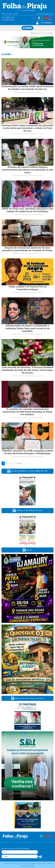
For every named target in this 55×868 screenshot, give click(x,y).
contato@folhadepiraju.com (45, 14)
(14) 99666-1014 (8, 17)
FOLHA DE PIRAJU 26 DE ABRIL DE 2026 (28, 471)
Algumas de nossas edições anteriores (28, 698)
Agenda (28, 550)
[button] (45, 23)
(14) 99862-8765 (8, 20)
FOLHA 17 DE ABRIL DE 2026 (28, 510)
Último (19, 463)
